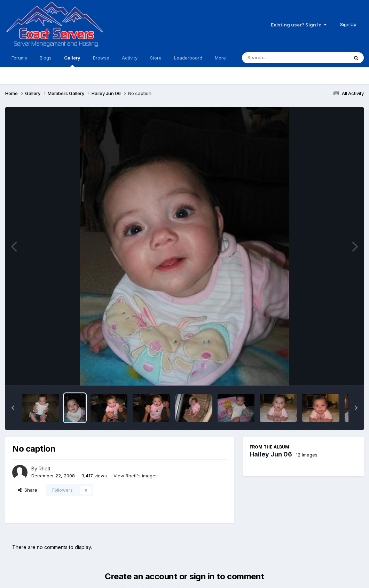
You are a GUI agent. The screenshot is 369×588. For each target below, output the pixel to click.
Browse (101, 58)
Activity (130, 58)
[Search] (276, 58)
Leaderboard (188, 58)
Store (156, 58)
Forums (19, 58)
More (220, 58)
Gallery (72, 61)
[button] (13, 408)
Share (28, 490)
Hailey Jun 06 (271, 454)
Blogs (46, 58)
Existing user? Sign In (299, 25)
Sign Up (348, 24)
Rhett (45, 468)
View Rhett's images (136, 476)
